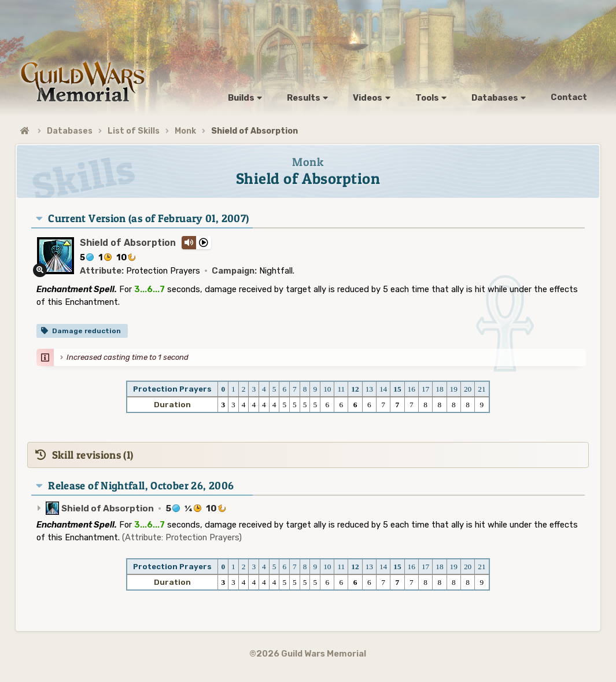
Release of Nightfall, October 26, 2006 (141, 486)
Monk (185, 131)
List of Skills (134, 131)
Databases (70, 131)
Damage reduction (86, 331)
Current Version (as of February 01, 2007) (148, 218)
